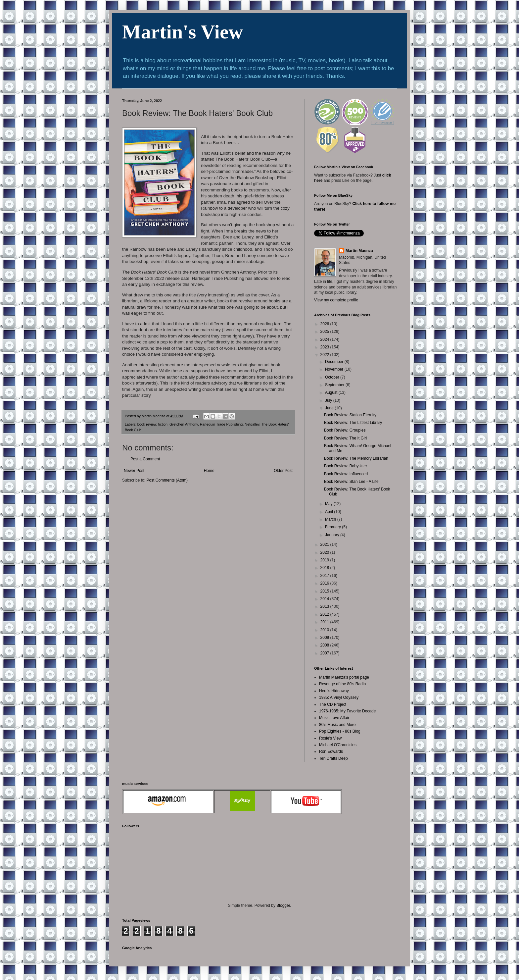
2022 (325, 355)
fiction (163, 424)
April (330, 512)
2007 (325, 653)
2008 (325, 645)
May (329, 504)
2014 (325, 599)
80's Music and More (337, 725)
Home (209, 471)
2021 (325, 544)
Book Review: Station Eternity (350, 415)
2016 (325, 583)
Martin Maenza (359, 251)
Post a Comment (145, 459)
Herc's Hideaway (334, 691)
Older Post (283, 471)
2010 (325, 630)
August (332, 392)
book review (147, 424)
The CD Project (333, 704)
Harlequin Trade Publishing (221, 424)
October (333, 377)
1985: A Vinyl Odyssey (339, 697)
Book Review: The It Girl (345, 438)
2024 (325, 339)
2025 (325, 332)
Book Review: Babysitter (346, 466)
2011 (325, 622)
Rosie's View (330, 738)
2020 (325, 552)
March (331, 519)
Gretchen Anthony (184, 424)
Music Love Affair (334, 718)
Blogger (283, 905)
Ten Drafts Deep (333, 758)
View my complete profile (336, 300)
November (335, 369)
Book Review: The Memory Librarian (356, 458)
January (333, 535)
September (335, 385)
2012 (325, 614)
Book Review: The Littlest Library (353, 423)
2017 (325, 576)
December (335, 362)
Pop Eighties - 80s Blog (340, 731)
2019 (325, 560)
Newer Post (134, 471)
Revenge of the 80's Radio (342, 684)
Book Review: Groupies (345, 430)
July (329, 400)
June (330, 408)
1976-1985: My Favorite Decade (347, 711)
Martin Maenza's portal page (344, 677)
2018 (325, 568)
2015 (325, 591)
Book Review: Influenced (346, 474)
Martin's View (183, 32)
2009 (325, 638)
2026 (325, 324)
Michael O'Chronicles (338, 745)
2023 (325, 347)
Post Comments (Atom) (167, 480)
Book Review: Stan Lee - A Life (351, 482)
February (333, 527)
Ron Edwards (331, 751)
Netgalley (252, 424)
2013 (325, 606)
